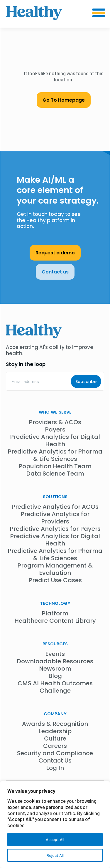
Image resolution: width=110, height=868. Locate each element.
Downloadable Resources (55, 661)
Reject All (55, 855)
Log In (55, 768)
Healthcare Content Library (55, 621)
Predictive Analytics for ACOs (55, 507)
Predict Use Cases (55, 580)
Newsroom (55, 669)
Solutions (55, 497)
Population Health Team (55, 466)
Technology (55, 603)
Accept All (55, 839)
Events (55, 654)
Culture (55, 738)
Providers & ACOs (55, 422)
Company (55, 714)
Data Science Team (55, 474)
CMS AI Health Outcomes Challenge (55, 687)
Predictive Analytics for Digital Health (55, 440)
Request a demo (55, 253)
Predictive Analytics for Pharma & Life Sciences (55, 455)
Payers (55, 429)
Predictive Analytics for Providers (55, 518)
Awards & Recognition (55, 724)
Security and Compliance (55, 753)
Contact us (55, 272)
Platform (55, 613)
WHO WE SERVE (55, 412)
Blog (55, 676)
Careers (55, 746)
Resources (55, 644)
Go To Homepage (64, 100)
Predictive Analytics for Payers (55, 529)
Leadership (55, 731)
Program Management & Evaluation (55, 569)
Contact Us (55, 760)
